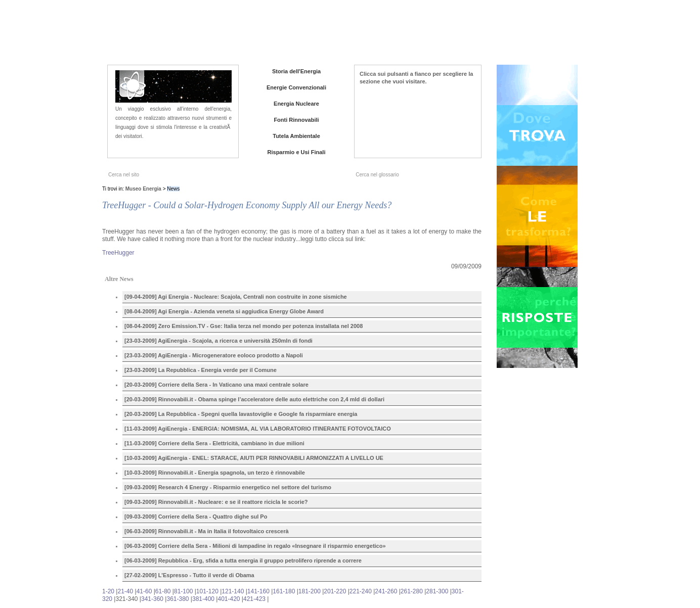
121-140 (233, 591)
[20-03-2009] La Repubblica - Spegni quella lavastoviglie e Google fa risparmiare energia (241, 414)
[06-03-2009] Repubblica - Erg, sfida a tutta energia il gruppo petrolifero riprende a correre (243, 560)
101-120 (207, 591)
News (460, 35)
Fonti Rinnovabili (296, 120)
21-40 (125, 591)
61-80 (163, 591)
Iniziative (489, 35)
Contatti (521, 35)
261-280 (412, 591)
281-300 (437, 591)
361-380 (178, 599)
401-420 (229, 599)
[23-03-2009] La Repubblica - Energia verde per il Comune (201, 370)
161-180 (284, 591)
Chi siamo (430, 35)
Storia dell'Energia (296, 71)
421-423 (254, 599)
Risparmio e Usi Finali (297, 152)
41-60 (144, 591)
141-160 (258, 591)
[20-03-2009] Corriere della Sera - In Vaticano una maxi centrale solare (216, 385)
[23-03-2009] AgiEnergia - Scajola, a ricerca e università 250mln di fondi (218, 341)
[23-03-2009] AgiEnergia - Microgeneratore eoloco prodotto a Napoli (214, 355)
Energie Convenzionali (296, 87)
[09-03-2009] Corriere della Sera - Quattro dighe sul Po (196, 517)
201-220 (335, 591)
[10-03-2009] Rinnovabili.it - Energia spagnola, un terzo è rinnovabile (215, 473)
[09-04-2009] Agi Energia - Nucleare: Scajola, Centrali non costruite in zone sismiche (236, 297)
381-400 (203, 599)
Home (398, 35)
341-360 (152, 599)
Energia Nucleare (296, 104)
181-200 (310, 591)
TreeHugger (118, 253)
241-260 (386, 591)
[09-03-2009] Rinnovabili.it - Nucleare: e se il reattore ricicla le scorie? (216, 502)
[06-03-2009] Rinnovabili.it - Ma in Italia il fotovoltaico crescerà (207, 531)
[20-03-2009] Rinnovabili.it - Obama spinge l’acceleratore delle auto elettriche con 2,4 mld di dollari (254, 399)
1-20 (108, 591)
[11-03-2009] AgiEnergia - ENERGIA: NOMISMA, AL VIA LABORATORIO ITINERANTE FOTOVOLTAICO (258, 429)
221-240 (361, 591)
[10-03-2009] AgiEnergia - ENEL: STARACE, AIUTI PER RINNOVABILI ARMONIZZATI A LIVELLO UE (254, 458)
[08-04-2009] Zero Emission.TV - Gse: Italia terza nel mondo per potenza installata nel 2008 (244, 326)
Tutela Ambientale (296, 136)
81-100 (183, 591)
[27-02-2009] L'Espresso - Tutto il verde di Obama (189, 575)
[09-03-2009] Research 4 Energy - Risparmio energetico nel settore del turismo (228, 487)
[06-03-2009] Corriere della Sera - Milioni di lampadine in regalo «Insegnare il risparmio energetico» (255, 546)
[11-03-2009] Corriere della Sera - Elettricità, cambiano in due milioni (214, 443)
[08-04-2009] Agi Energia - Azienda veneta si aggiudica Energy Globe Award (224, 311)
